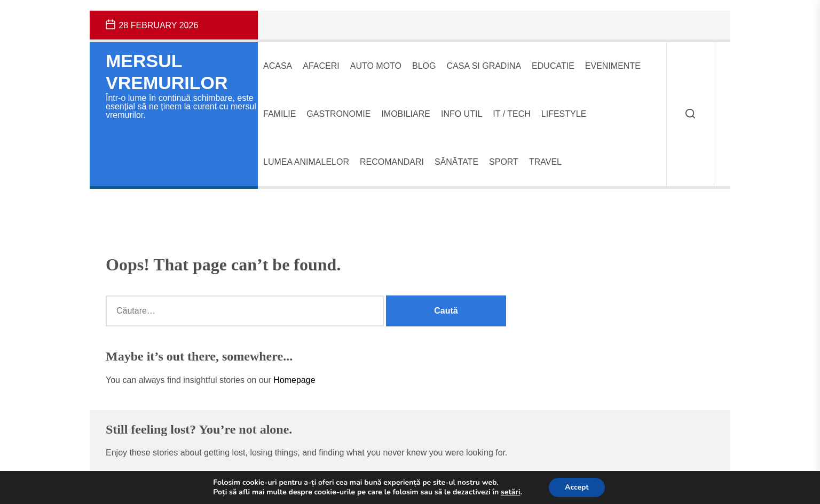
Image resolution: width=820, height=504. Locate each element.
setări (510, 492)
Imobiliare (406, 114)
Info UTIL (462, 114)
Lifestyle (564, 114)
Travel (545, 162)
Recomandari (392, 162)
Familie (279, 114)
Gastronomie (338, 114)
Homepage (294, 380)
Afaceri (321, 66)
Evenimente (613, 66)
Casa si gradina (484, 66)
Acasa (278, 66)
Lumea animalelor (306, 162)
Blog (424, 66)
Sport (504, 162)
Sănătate (456, 162)
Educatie (553, 66)
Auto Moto (376, 66)
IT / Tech (512, 114)
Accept (577, 487)
